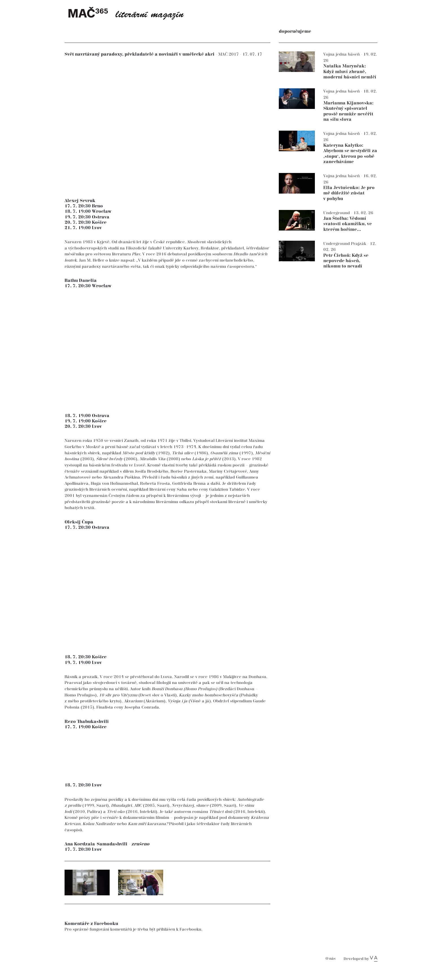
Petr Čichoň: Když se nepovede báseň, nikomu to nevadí (346, 261)
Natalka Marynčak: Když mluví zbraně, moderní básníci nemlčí (350, 72)
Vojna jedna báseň (342, 54)
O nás (331, 959)
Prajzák (359, 244)
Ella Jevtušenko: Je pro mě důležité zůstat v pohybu (349, 193)
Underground (337, 213)
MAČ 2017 (229, 54)
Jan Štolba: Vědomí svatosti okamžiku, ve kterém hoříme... (348, 224)
